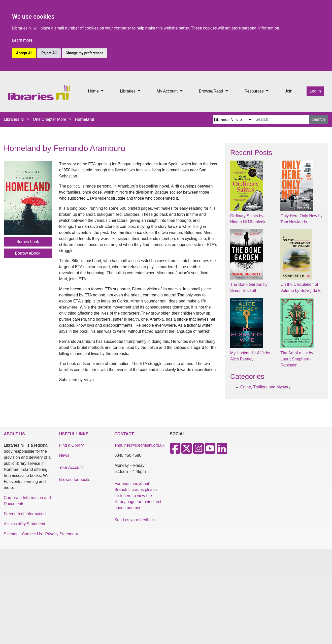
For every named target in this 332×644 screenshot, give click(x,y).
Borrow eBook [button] (28, 253)
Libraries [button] (128, 91)
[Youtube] (210, 452)
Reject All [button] (49, 53)
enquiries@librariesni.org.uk (139, 445)
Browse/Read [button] (212, 91)
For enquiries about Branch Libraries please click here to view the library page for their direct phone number (138, 496)
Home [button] (94, 91)
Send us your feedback (135, 520)
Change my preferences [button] (85, 53)
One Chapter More (50, 119)
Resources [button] (255, 91)
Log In (315, 91)
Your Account (71, 467)
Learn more (22, 40)
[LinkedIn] (222, 452)
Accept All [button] (24, 53)
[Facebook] (175, 452)
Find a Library (72, 445)
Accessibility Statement (25, 524)
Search (319, 119)
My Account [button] (168, 91)
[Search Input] (281, 119)
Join (289, 91)
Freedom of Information (25, 514)
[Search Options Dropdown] (232, 119)
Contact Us (32, 534)
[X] (187, 452)
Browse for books (75, 480)
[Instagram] (198, 452)
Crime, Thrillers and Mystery (265, 387)
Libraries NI (14, 119)
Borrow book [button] (28, 242)
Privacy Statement (62, 534)
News (64, 455)
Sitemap (11, 534)
